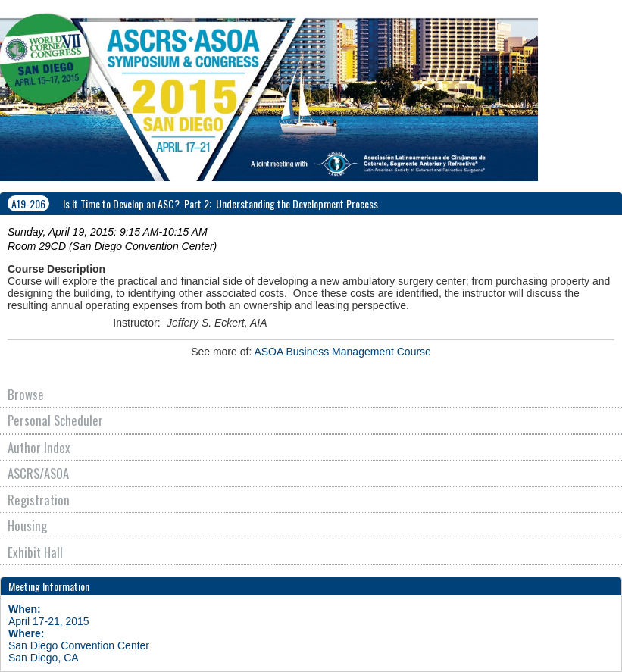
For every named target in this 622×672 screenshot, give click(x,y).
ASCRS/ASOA (38, 473)
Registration (39, 500)
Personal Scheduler (55, 420)
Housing (27, 525)
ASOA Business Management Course (342, 352)
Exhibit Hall (35, 552)
